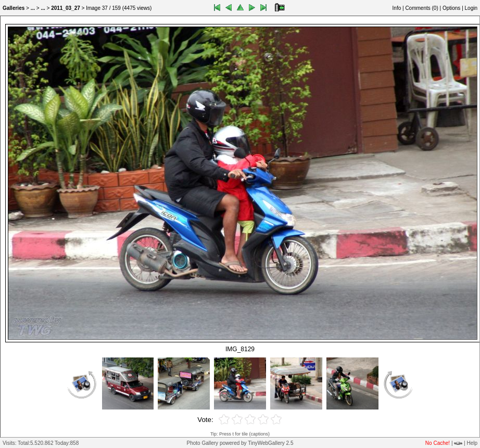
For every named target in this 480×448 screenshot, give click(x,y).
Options (451, 8)
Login (471, 8)
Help (472, 443)
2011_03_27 (66, 8)
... (33, 8)
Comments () (421, 8)
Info (397, 8)
